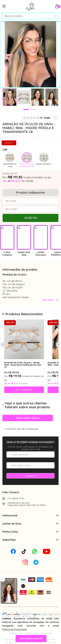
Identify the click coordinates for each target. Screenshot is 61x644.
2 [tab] (34, 109)
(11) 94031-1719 (15, 498)
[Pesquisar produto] (55, 16)
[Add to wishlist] (56, 118)
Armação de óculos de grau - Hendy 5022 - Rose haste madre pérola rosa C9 (23, 365)
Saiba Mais (30, 540)
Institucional (30, 515)
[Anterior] (3, 345)
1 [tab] (26, 109)
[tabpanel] (9, 97)
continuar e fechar (30, 638)
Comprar (26, 390)
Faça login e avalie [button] (28, 418)
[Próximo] (58, 345)
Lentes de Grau (30, 524)
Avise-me (31, 218)
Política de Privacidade (14, 628)
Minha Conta (30, 532)
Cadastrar (30, 476)
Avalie (47, 118)
